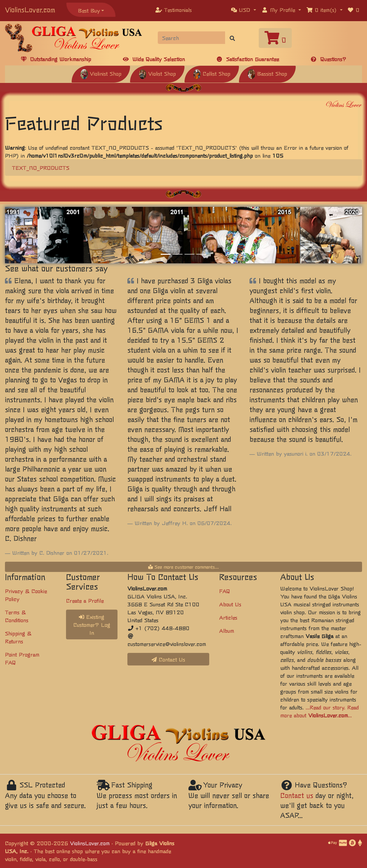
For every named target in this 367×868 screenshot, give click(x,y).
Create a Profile (85, 600)
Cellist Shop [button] (212, 73)
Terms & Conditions (17, 616)
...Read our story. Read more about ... (319, 711)
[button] (244, 10)
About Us (230, 604)
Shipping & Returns (18, 637)
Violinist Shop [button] (101, 73)
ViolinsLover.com (30, 9)
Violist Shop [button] (157, 73)
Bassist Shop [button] (267, 73)
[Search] (192, 38)
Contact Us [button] (168, 659)
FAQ (225, 591)
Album (227, 630)
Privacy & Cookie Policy (26, 595)
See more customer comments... (183, 567)
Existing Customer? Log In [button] (92, 624)
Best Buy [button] (89, 10)
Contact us (297, 795)
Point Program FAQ (22, 658)
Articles (228, 617)
